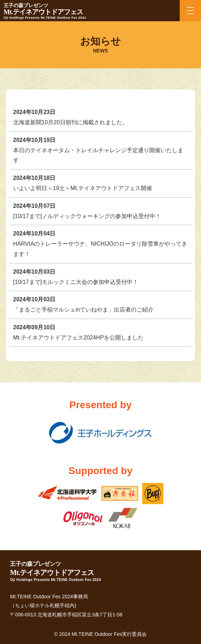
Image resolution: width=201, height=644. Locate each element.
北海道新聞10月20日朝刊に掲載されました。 (71, 122)
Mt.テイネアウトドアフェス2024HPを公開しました (78, 338)
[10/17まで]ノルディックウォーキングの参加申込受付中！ (87, 216)
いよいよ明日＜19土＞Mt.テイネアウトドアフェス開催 (83, 188)
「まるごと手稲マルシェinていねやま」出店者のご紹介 (83, 310)
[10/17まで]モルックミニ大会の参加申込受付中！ (76, 282)
